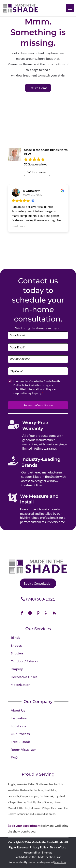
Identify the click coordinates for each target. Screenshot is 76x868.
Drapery (17, 669)
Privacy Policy (39, 847)
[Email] (38, 347)
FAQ (14, 758)
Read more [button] (19, 226)
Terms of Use (58, 847)
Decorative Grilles (24, 677)
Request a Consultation (38, 405)
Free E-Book (20, 742)
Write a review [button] (37, 172)
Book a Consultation (38, 583)
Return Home (38, 88)
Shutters (17, 653)
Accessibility (32, 852)
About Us (18, 710)
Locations (18, 726)
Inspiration (19, 718)
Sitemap (47, 852)
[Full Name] (38, 335)
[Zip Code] (38, 371)
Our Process (20, 734)
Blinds (16, 638)
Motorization (21, 685)
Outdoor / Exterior (25, 661)
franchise (60, 862)
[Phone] (38, 359)
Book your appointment (24, 826)
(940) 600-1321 (41, 599)
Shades (16, 646)
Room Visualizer (23, 750)
